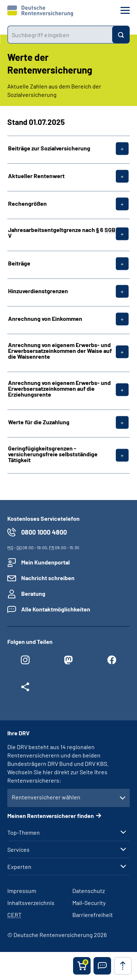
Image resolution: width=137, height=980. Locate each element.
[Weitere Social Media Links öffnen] (25, 689)
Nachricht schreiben (48, 578)
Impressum (22, 891)
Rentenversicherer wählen (46, 797)
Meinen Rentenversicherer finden (51, 816)
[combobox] (60, 35)
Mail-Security (89, 903)
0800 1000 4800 (44, 532)
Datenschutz (89, 891)
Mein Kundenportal (45, 562)
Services (18, 850)
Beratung (33, 593)
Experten (19, 867)
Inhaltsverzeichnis (31, 903)
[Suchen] (121, 35)
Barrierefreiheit (93, 915)
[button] (102, 966)
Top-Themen (24, 833)
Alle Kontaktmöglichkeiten (56, 609)
